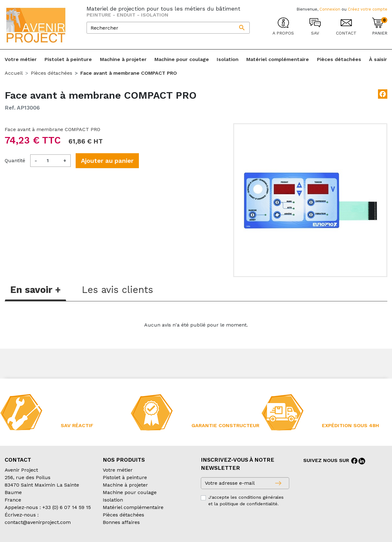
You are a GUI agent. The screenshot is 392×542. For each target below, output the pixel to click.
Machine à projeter (125, 485)
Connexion (330, 9)
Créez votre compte (368, 9)
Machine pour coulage (130, 492)
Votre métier (118, 470)
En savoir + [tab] (35, 290)
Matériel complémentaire (133, 507)
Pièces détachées (123, 515)
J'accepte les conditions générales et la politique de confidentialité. (246, 501)
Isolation (113, 500)
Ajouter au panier (107, 161)
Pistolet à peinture (125, 477)
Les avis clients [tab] (118, 290)
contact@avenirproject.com (38, 522)
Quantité (15, 160)
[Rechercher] (168, 28)
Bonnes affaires (121, 522)
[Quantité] (50, 161)
